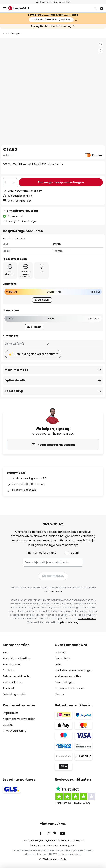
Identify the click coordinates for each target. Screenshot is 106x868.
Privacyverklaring (14, 731)
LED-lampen (14, 33)
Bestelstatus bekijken (17, 658)
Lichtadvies (77, 688)
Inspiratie (61, 688)
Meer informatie (17, 370)
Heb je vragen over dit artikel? (36, 354)
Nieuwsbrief (62, 658)
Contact (8, 670)
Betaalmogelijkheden (17, 676)
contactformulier (87, 618)
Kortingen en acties (68, 676)
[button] (101, 44)
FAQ (6, 652)
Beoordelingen (64, 682)
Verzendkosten (13, 682)
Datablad (98, 155)
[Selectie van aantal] (10, 182)
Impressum (10, 713)
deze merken (55, 591)
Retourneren (11, 664)
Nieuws (59, 694)
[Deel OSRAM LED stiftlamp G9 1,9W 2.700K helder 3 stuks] (101, 50)
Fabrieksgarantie (14, 694)
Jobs (58, 664)
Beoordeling (14, 391)
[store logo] (21, 8)
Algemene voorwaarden (19, 719)
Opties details (15, 380)
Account (8, 688)
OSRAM (57, 244)
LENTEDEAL (51, 20)
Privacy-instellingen (32, 840)
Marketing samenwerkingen (74, 670)
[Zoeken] (96, 8)
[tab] (27, 670)
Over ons (61, 652)
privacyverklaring (69, 622)
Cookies (8, 725)
